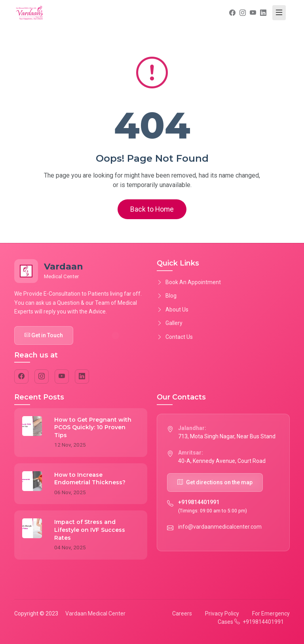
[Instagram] (42, 376)
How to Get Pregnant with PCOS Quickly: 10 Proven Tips (93, 427)
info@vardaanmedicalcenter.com (220, 527)
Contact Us (175, 337)
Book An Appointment (189, 282)
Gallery (170, 323)
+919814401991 (199, 502)
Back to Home (152, 209)
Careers (182, 613)
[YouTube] (62, 376)
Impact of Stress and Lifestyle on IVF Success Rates (90, 530)
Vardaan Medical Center (95, 613)
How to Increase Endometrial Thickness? (90, 479)
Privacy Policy (222, 613)
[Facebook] (21, 376)
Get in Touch (44, 335)
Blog (167, 296)
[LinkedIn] (82, 376)
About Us (173, 310)
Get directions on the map (215, 482)
